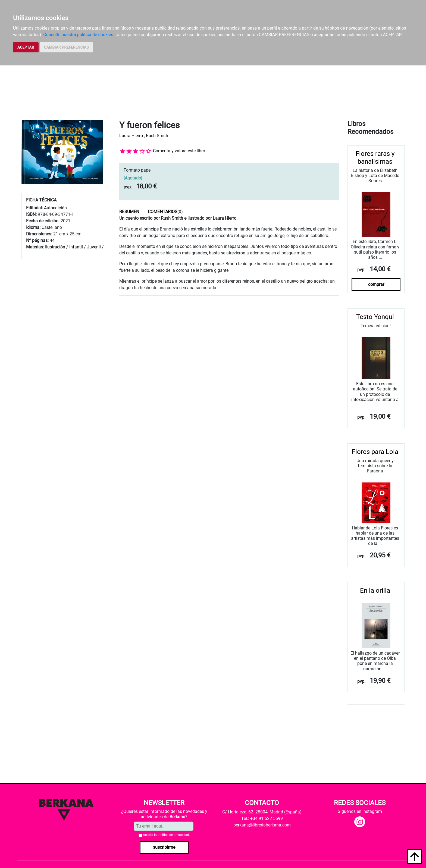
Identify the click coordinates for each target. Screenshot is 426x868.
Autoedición (55, 208)
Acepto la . (166, 835)
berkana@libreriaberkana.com (262, 825)
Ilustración (55, 247)
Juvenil (94, 247)
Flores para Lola (375, 452)
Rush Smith (157, 136)
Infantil (77, 247)
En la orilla (375, 591)
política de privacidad (173, 835)
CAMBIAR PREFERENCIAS (66, 47)
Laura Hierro (131, 136)
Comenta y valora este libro (179, 151)
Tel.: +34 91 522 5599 (262, 818)
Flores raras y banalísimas (375, 158)
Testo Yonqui (375, 317)
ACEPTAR (26, 47)
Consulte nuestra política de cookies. (79, 35)
